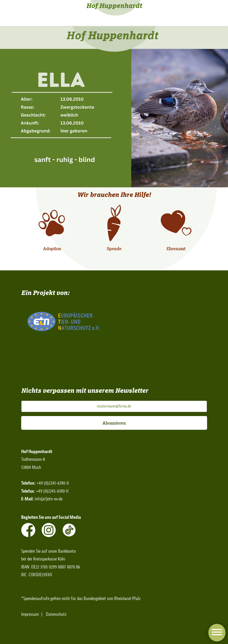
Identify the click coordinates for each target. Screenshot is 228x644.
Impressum (30, 614)
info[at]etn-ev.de (49, 499)
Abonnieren (114, 423)
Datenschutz (56, 614)
